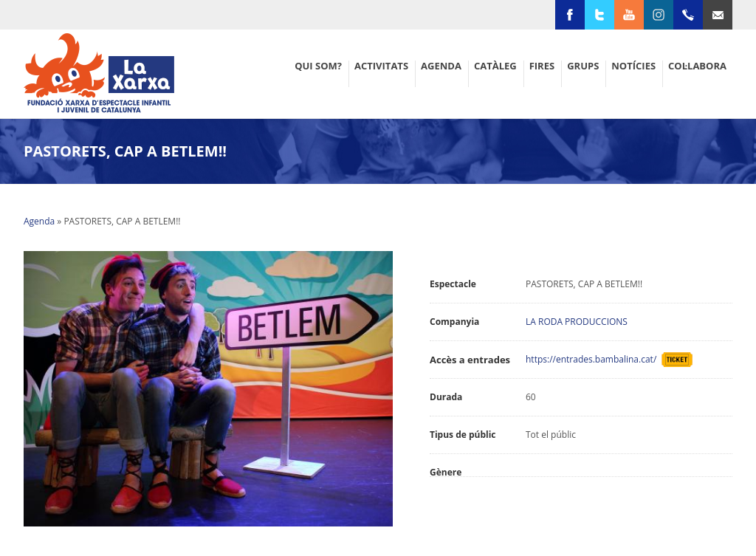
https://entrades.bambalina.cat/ (594, 359)
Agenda (39, 221)
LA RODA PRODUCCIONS (577, 322)
